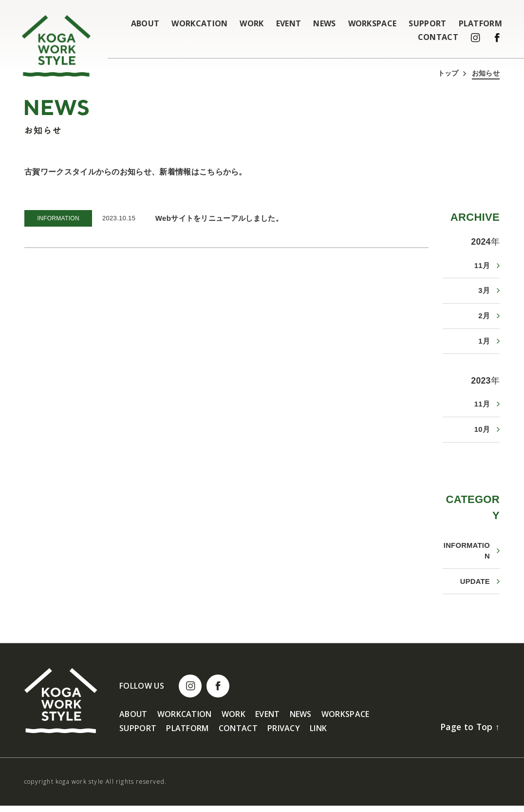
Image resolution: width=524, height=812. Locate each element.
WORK (252, 23)
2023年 (485, 383)
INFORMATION (466, 556)
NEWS (324, 23)
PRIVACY (284, 735)
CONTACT (438, 37)
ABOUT (145, 23)
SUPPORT (427, 23)
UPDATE (475, 587)
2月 (484, 318)
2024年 (485, 241)
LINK (318, 735)
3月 (484, 291)
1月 (484, 343)
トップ (448, 73)
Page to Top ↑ (469, 733)
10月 (482, 433)
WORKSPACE (373, 23)
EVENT (289, 23)
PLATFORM (481, 23)
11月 (482, 265)
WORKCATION (199, 23)
